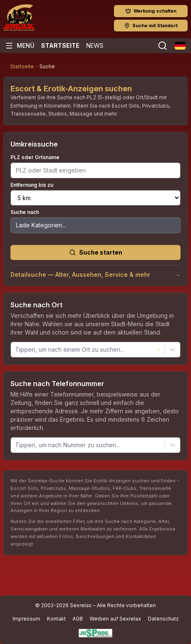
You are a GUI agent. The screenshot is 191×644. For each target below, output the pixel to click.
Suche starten (96, 252)
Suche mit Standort (151, 26)
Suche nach (25, 212)
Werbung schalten (151, 11)
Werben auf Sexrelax (115, 619)
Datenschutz (163, 619)
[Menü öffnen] (20, 46)
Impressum (26, 619)
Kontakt (56, 619)
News (95, 45)
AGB (78, 619)
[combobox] (16, 349)
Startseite (60, 45)
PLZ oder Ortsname (35, 157)
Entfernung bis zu (32, 185)
